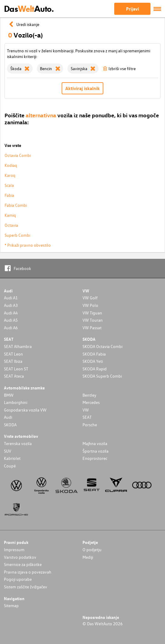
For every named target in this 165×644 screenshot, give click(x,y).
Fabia (9, 195)
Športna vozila (95, 451)
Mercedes (91, 402)
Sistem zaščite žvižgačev (26, 587)
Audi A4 (11, 313)
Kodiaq (11, 165)
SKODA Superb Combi (102, 376)
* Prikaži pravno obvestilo (28, 245)
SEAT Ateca (14, 376)
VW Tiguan (92, 313)
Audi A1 (11, 298)
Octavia (11, 225)
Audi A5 (11, 320)
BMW (9, 395)
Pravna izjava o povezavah (28, 572)
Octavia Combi (18, 155)
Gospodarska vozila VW (25, 410)
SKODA (10, 425)
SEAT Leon (13, 354)
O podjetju (92, 550)
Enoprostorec (95, 458)
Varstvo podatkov (20, 557)
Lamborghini (16, 402)
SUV (8, 451)
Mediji (88, 557)
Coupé (10, 466)
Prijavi (133, 9)
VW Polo (90, 305)
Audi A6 (11, 328)
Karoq (10, 175)
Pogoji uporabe (18, 579)
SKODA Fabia (94, 354)
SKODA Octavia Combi (102, 346)
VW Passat (92, 328)
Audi (8, 417)
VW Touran (93, 320)
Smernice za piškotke (23, 564)
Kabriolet (12, 458)
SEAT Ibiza (13, 361)
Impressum (14, 550)
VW (86, 410)
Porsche (90, 425)
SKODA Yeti (93, 361)
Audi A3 (11, 305)
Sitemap (11, 605)
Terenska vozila (18, 443)
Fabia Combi (16, 205)
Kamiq (10, 215)
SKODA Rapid (95, 369)
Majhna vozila (95, 443)
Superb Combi (17, 235)
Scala (9, 185)
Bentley (89, 395)
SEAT (87, 417)
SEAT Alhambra (18, 346)
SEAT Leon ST (16, 369)
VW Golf (90, 298)
